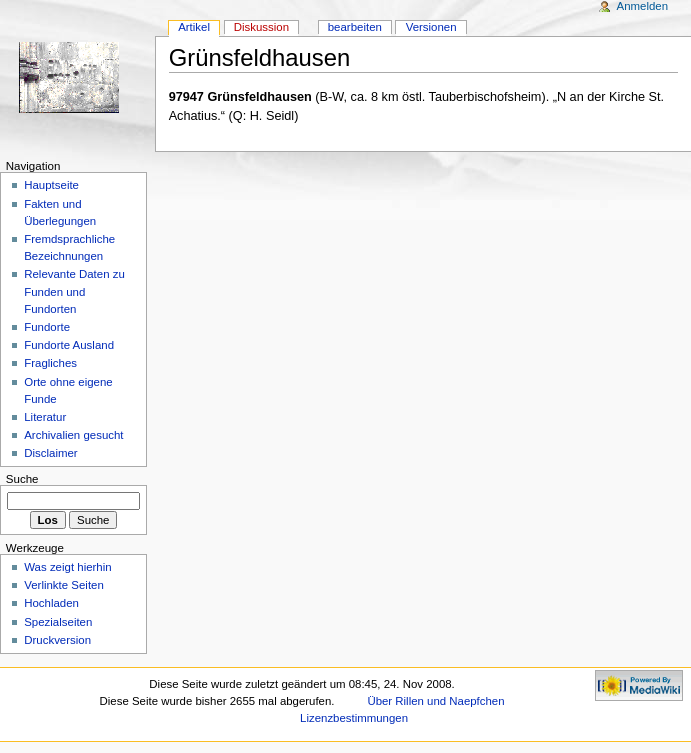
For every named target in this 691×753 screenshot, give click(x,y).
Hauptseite (51, 185)
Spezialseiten (58, 622)
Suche (22, 479)
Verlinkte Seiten (64, 585)
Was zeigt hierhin (67, 567)
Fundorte (47, 327)
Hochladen (51, 603)
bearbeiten (355, 27)
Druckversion (57, 640)
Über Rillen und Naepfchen (435, 701)
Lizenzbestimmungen (354, 718)
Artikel (194, 27)
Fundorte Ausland (69, 345)
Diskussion (261, 27)
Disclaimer (50, 453)
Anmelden (643, 6)
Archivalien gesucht (73, 435)
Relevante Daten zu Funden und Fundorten (74, 291)
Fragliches (50, 363)
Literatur (45, 417)
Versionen (431, 27)
